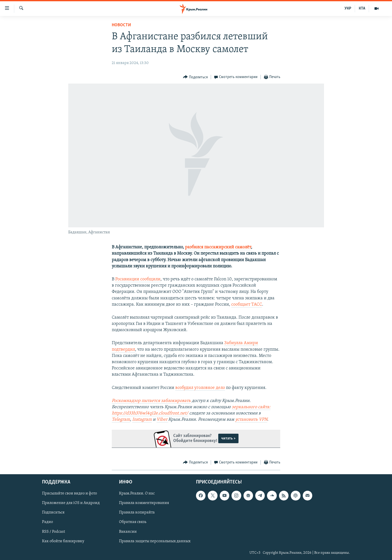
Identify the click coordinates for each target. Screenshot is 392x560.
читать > (228, 438)
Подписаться (53, 512)
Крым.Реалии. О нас (137, 493)
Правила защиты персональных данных (155, 541)
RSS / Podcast (53, 531)
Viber (162, 420)
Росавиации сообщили (138, 279)
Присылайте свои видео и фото (69, 493)
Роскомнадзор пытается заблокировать (151, 401)
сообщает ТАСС (247, 305)
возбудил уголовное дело (200, 388)
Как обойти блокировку (63, 541)
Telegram (121, 420)
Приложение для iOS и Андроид (71, 503)
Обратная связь (133, 522)
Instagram (142, 420)
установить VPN (251, 420)
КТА (362, 9)
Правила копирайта (137, 512)
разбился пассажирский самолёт (218, 247)
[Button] (195, 77)
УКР (348, 9)
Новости (121, 25)
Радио (47, 522)
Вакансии (128, 531)
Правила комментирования (144, 503)
